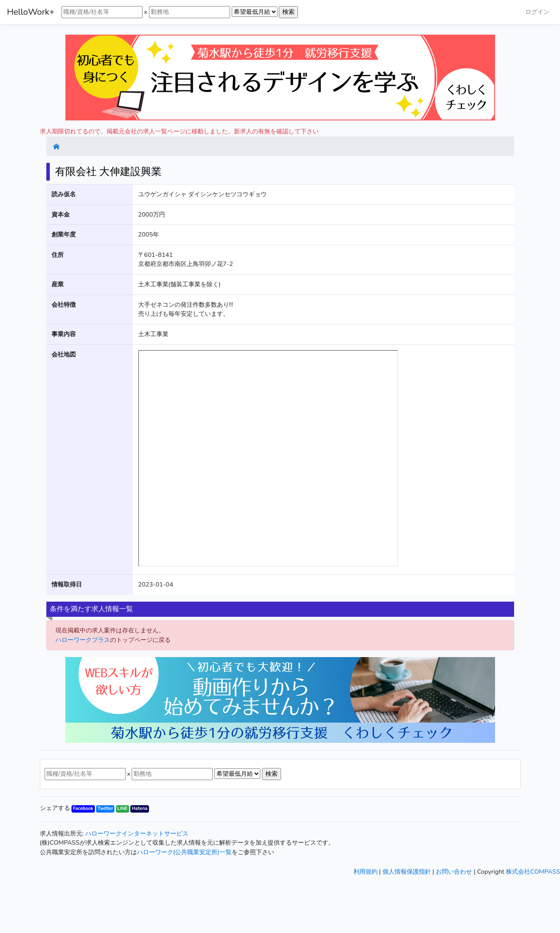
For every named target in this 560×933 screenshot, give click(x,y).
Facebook (83, 808)
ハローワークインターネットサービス (137, 833)
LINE (123, 808)
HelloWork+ (31, 12)
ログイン (537, 12)
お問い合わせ (454, 871)
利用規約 (366, 871)
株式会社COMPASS (533, 871)
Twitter (105, 808)
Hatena (139, 808)
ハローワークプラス (83, 640)
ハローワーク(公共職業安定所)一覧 (184, 852)
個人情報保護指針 (407, 871)
